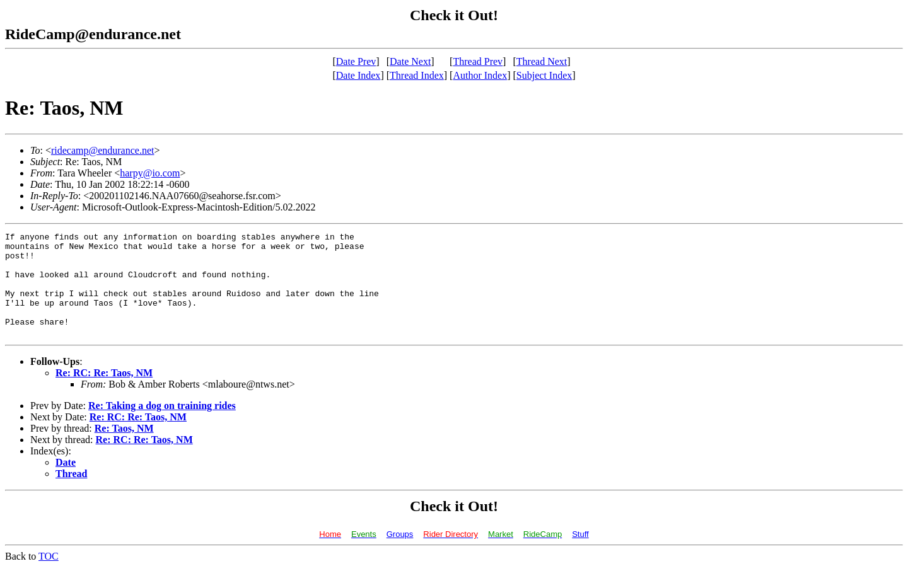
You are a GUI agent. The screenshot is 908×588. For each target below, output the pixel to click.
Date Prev (356, 61)
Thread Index (417, 75)
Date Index (358, 75)
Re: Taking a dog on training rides (162, 426)
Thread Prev (478, 61)
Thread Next (542, 61)
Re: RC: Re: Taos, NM (104, 394)
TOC (49, 577)
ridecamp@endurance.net (103, 150)
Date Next (410, 61)
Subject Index (544, 75)
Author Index (480, 75)
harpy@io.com (150, 173)
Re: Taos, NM (124, 449)
